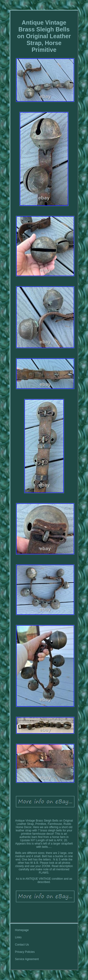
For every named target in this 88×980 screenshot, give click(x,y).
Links (18, 937)
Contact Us (22, 945)
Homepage (22, 930)
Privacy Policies (25, 952)
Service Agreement (27, 959)
